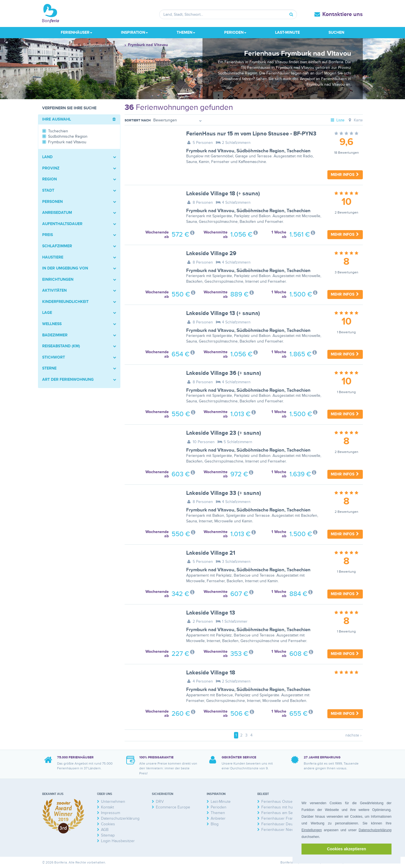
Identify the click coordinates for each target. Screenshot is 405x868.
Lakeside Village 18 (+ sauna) (223, 194)
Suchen (336, 32)
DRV (160, 802)
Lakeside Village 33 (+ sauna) (224, 493)
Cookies (108, 824)
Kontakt (107, 807)
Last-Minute (287, 32)
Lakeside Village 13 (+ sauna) (223, 313)
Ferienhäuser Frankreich (283, 818)
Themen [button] (186, 32)
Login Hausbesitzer (118, 841)
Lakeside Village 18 (211, 673)
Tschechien (299, 151)
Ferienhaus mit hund (279, 807)
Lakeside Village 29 (211, 253)
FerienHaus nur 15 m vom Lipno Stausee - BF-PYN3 (251, 134)
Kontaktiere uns (343, 14)
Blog (215, 824)
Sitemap (108, 835)
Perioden (219, 807)
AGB (105, 830)
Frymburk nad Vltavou (210, 151)
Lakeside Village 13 (211, 613)
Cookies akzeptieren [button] (346, 849)
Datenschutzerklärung (375, 830)
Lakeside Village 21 (211, 553)
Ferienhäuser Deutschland (284, 824)
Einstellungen (312, 830)
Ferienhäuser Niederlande (284, 830)
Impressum (111, 813)
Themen (218, 813)
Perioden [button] (235, 32)
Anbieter (218, 818)
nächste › (353, 735)
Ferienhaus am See (278, 813)
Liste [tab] (337, 120)
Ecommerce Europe (173, 807)
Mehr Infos (345, 175)
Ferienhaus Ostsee (278, 802)
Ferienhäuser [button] (76, 32)
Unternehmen (113, 802)
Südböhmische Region (260, 151)
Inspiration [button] (134, 32)
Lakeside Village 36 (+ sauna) (224, 373)
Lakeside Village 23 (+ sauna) (224, 433)
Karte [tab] (355, 120)
